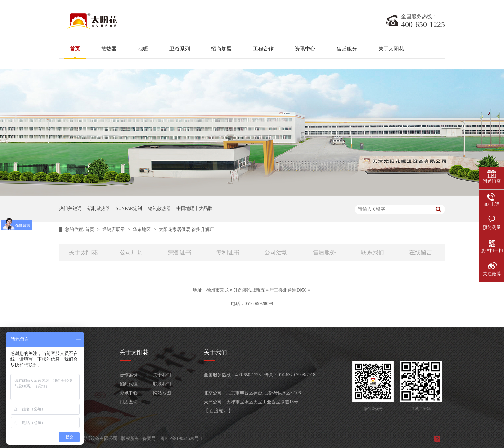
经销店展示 (114, 229)
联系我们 (373, 252)
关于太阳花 (391, 49)
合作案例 (129, 375)
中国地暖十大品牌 (194, 209)
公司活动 (276, 252)
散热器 (109, 49)
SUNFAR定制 (129, 209)
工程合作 (263, 49)
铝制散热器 (99, 209)
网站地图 (162, 393)
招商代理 (129, 384)
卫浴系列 (180, 49)
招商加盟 (221, 49)
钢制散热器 (159, 209)
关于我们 (162, 375)
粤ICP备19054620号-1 (181, 439)
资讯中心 (305, 49)
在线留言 (421, 252)
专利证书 (228, 252)
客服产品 (68, 402)
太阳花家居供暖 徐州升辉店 (186, 229)
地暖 (143, 49)
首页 (75, 49)
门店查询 (129, 402)
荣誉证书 (180, 252)
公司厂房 (131, 252)
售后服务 (347, 49)
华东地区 (142, 229)
